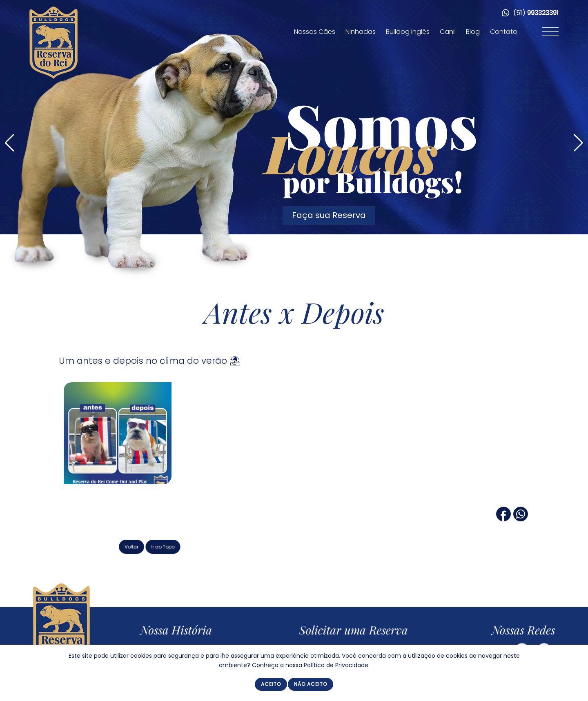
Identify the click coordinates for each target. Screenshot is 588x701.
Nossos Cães (315, 32)
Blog (473, 32)
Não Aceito (311, 684)
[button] (578, 143)
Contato (504, 32)
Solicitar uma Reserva (358, 631)
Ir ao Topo (193, 546)
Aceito (271, 684)
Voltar (168, 546)
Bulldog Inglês (408, 32)
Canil (448, 32)
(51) (530, 13)
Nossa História (185, 631)
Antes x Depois (294, 312)
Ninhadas (361, 32)
